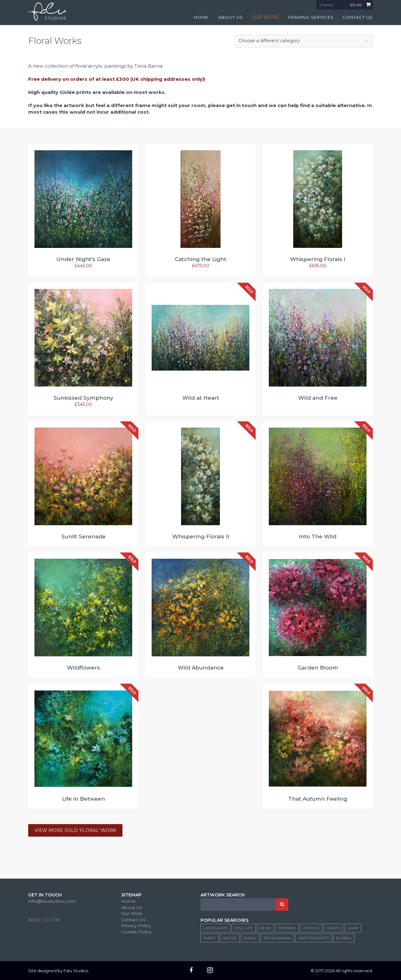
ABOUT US (231, 17)
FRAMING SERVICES (311, 17)
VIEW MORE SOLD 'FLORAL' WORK (75, 830)
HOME (201, 17)
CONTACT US (358, 17)
